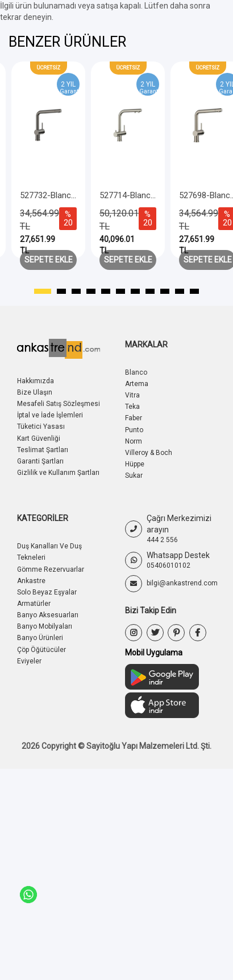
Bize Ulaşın (35, 392)
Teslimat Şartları (43, 450)
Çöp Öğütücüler (41, 650)
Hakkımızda (36, 381)
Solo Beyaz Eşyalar (47, 592)
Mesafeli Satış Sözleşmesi (59, 404)
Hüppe (135, 464)
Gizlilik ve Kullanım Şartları (58, 473)
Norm (134, 441)
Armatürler (34, 604)
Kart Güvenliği (39, 438)
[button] (43, 292)
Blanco (136, 372)
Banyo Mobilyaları (45, 626)
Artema (137, 384)
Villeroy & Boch (149, 453)
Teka (132, 407)
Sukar (134, 475)
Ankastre (31, 581)
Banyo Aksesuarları (48, 615)
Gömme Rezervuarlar (51, 569)
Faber (134, 418)
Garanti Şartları (40, 461)
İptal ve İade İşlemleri (50, 415)
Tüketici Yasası (41, 427)
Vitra (132, 395)
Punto (134, 430)
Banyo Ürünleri (40, 638)
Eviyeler (29, 661)
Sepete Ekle (49, 260)
